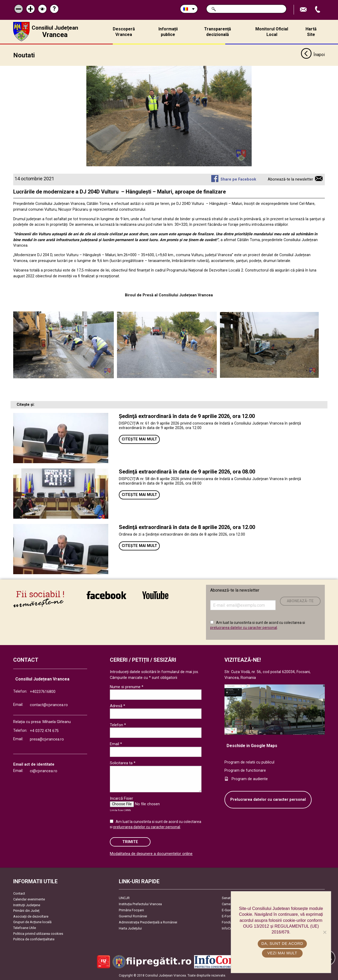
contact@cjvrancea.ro (49, 705)
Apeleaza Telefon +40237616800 (318, 10)
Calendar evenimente (29, 899)
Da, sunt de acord (282, 944)
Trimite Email (304, 10)
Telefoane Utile (25, 928)
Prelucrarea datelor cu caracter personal (268, 800)
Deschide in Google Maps (252, 746)
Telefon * (118, 725)
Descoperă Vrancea (124, 32)
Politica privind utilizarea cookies (38, 934)
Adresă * (118, 706)
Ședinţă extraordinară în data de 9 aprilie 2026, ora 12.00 (187, 416)
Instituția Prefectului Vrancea (140, 904)
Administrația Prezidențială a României (148, 922)
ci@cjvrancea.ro (44, 771)
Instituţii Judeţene (27, 905)
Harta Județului (130, 928)
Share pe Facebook (238, 179)
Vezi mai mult (282, 953)
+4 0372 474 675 (44, 731)
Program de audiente (250, 779)
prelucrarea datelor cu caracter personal (244, 628)
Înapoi (313, 55)
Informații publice (168, 32)
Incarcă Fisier (121, 798)
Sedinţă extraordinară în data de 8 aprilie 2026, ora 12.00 (187, 527)
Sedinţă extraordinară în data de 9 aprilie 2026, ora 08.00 (187, 472)
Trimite (130, 842)
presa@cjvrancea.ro (47, 739)
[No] (325, 932)
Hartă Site (311, 32)
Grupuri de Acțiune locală (32, 922)
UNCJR (124, 898)
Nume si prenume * (127, 687)
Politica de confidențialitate (34, 939)
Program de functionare (245, 770)
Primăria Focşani (131, 910)
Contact (19, 893)
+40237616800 (43, 692)
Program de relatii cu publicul (249, 762)
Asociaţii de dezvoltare (31, 916)
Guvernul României (133, 916)
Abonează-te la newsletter (290, 179)
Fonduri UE (230, 922)
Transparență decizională (218, 32)
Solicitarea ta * (123, 763)
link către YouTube (155, 595)
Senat (226, 898)
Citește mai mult (139, 439)
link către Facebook (106, 595)
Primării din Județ (26, 911)
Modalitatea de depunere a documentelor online (151, 854)
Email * (116, 744)
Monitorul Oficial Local (272, 32)
